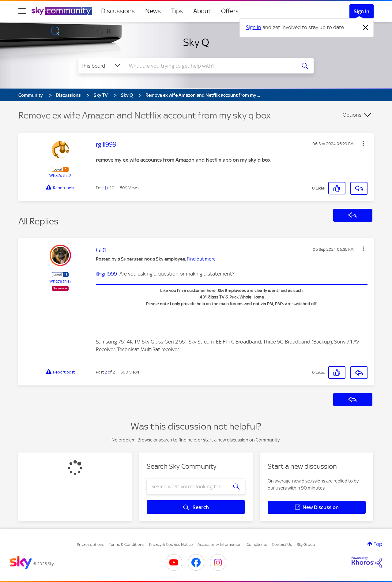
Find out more (201, 259)
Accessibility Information (220, 544)
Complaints (257, 544)
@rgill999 (106, 274)
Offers (230, 11)
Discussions (118, 11)
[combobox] (209, 66)
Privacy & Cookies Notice (171, 544)
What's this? (60, 176)
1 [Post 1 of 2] (106, 188)
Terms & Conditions (127, 544)
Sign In (362, 11)
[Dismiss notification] (366, 28)
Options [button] (352, 115)
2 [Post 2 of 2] (106, 372)
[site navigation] (22, 11)
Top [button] (378, 544)
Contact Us (282, 544)
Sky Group (306, 544)
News (153, 11)
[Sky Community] (62, 11)
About (202, 11)
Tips (177, 11)
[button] (363, 143)
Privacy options (90, 544)
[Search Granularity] (101, 66)
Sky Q (196, 42)
